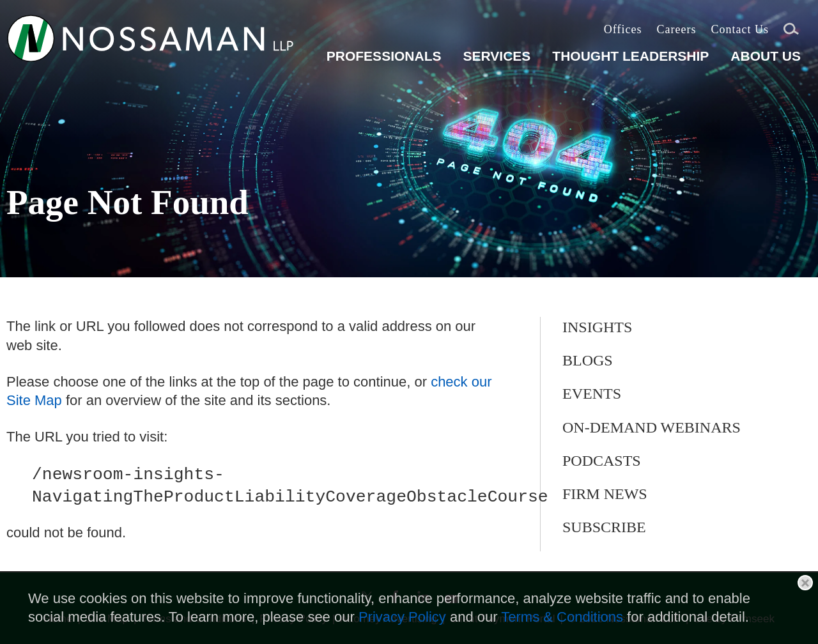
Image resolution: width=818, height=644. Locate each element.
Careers (676, 29)
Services (497, 56)
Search (791, 31)
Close (805, 583)
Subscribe (604, 527)
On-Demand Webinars (652, 427)
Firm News (605, 494)
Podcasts (602, 461)
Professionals (384, 56)
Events (592, 394)
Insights (597, 327)
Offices (623, 29)
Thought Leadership (630, 56)
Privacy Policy (402, 617)
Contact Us (740, 29)
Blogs (588, 360)
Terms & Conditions (562, 617)
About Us (766, 56)
